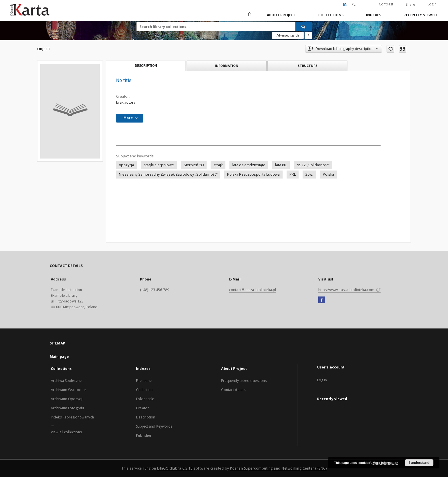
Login (432, 4)
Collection (144, 390)
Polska (328, 174)
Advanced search (288, 35)
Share (410, 5)
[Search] (304, 27)
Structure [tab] (307, 66)
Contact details (234, 390)
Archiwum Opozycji (67, 399)
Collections (331, 15)
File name (144, 381)
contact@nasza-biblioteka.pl (253, 290)
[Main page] (249, 15)
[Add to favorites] (390, 49)
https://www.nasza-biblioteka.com (349, 290)
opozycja (126, 165)
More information (385, 463)
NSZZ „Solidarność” (313, 165)
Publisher (144, 435)
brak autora (126, 102)
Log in (322, 380)
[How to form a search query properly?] (308, 35)
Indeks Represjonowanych (72, 417)
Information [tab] (227, 66)
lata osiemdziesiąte (249, 165)
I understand (419, 463)
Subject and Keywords (154, 426)
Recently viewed (420, 15)
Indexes (374, 15)
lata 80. (281, 165)
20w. (309, 174)
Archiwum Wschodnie (69, 390)
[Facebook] (322, 300)
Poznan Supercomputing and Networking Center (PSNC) (278, 468)
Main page (59, 357)
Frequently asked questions (244, 381)
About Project (281, 15)
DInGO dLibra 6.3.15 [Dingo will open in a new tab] (175, 468)
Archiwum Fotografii (67, 408)
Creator (142, 408)
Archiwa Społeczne (66, 381)
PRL (293, 174)
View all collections (66, 432)
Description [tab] (146, 66)
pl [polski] (354, 4)
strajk (218, 165)
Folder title (145, 399)
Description (146, 417)
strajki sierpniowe (159, 165)
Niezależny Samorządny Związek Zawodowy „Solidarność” (168, 174)
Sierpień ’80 (194, 165)
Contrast (386, 4)
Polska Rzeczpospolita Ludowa (253, 174)
